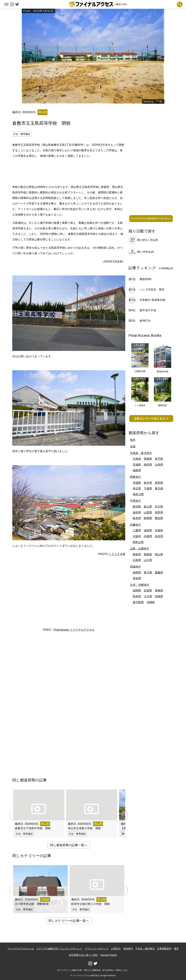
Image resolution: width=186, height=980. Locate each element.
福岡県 (137, 591)
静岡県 (148, 518)
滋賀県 (148, 530)
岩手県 (159, 459)
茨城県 (137, 483)
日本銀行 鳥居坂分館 (152, 300)
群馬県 (159, 483)
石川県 (159, 507)
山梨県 (148, 512)
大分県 (148, 596)
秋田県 (148, 465)
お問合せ (116, 949)
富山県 (148, 507)
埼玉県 (137, 488)
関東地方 (135, 477)
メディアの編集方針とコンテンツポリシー (59, 949)
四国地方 (135, 567)
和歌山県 (138, 542)
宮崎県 (159, 596)
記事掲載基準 (164, 949)
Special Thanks (109, 955)
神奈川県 (138, 494)
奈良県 (159, 536)
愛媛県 (159, 573)
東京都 (159, 488)
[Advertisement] (69, 171)
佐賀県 (148, 591)
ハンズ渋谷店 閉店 (153, 290)
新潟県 (137, 507)
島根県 (148, 554)
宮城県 (137, 465)
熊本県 (137, 596)
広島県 (137, 560)
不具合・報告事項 (145, 949)
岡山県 (159, 554)
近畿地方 (135, 525)
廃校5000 (145, 279)
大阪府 (137, 536)
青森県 (148, 459)
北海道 (137, 459)
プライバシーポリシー (97, 949)
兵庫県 (148, 536)
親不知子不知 (148, 310)
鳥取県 (137, 554)
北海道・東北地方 (141, 453)
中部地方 (135, 501)
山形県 (159, 465)
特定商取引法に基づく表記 (84, 955)
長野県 (159, 512)
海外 (133, 440)
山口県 (148, 560)
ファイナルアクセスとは (21, 949)
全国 (133, 446)
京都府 (159, 530)
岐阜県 (137, 518)
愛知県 (159, 518)
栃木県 (148, 483)
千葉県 (148, 488)
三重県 (137, 530)
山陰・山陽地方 (140, 549)
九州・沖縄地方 (140, 585)
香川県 (148, 573)
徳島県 (137, 573)
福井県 (137, 512)
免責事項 (128, 949)
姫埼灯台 (145, 321)
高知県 (137, 578)
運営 (176, 949)
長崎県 (159, 591)
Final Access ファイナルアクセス (74, 630)
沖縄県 (151, 602)
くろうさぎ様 (117, 554)
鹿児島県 (138, 602)
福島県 (137, 470)
